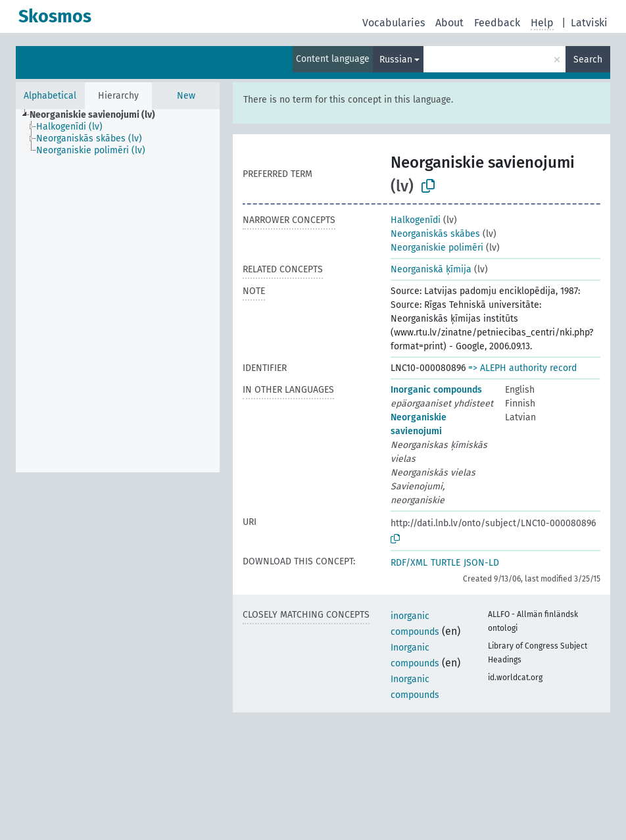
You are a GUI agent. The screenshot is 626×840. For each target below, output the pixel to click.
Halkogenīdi (416, 220)
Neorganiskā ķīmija (431, 269)
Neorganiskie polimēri (437, 248)
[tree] (118, 291)
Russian (396, 60)
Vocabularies (394, 23)
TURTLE (445, 563)
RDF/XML (409, 563)
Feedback (497, 23)
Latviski (589, 23)
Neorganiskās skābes (435, 234)
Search (588, 60)
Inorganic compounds (436, 390)
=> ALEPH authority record (522, 368)
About (449, 23)
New (186, 96)
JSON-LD (481, 563)
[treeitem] (98, 115)
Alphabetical (50, 96)
